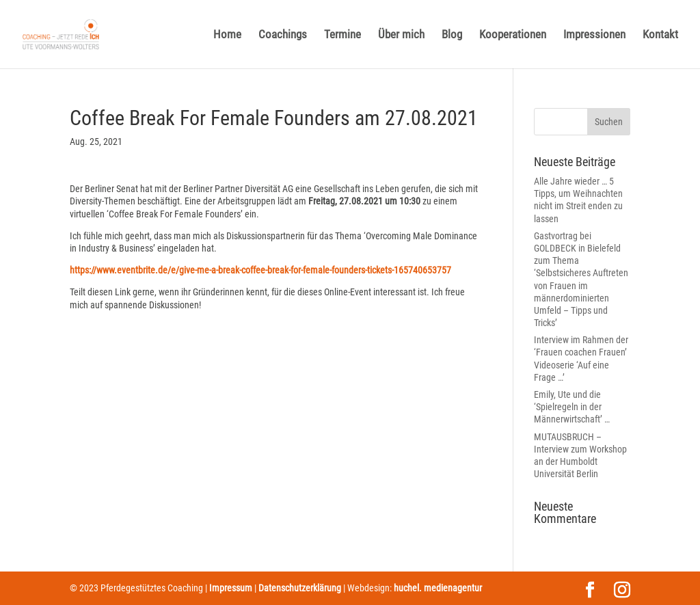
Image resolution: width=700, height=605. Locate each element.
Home (227, 35)
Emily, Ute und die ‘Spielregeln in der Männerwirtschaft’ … (572, 407)
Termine (342, 35)
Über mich (401, 35)
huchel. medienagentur (438, 588)
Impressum (231, 588)
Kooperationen (513, 35)
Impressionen (594, 35)
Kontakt (660, 35)
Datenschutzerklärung (300, 588)
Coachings (283, 35)
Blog (452, 35)
